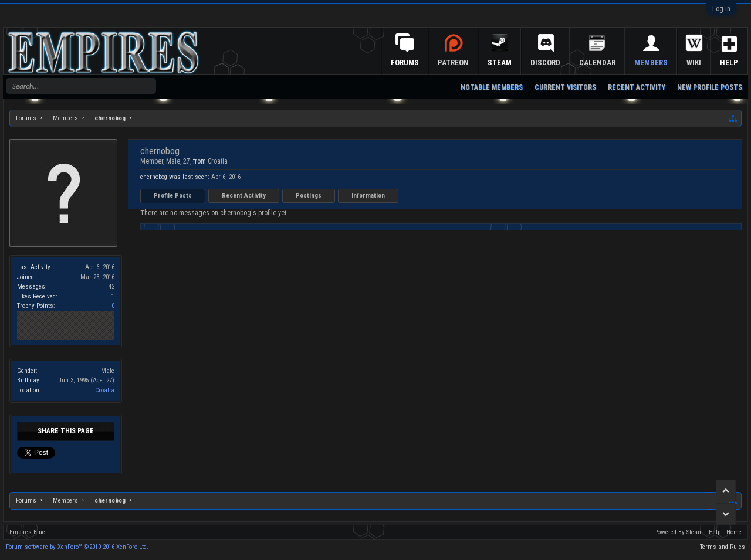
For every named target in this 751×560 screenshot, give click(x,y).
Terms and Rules (723, 547)
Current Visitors (565, 87)
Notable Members (492, 87)
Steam (500, 62)
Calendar (597, 62)
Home (734, 532)
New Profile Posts (710, 87)
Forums (405, 62)
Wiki (694, 62)
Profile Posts (173, 196)
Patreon (453, 62)
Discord (545, 62)
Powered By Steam (679, 532)
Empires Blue (27, 532)
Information (368, 196)
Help (729, 62)
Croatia (105, 390)
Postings (309, 196)
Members (651, 62)
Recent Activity (244, 196)
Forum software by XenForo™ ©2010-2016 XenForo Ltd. (77, 547)
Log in (721, 9)
